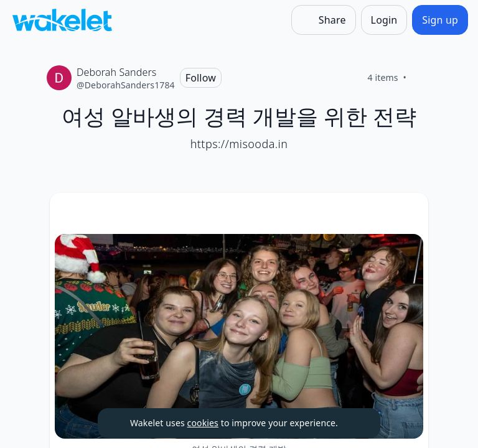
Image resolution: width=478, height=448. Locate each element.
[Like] (421, 78)
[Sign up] (440, 20)
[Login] (384, 20)
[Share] (324, 20)
